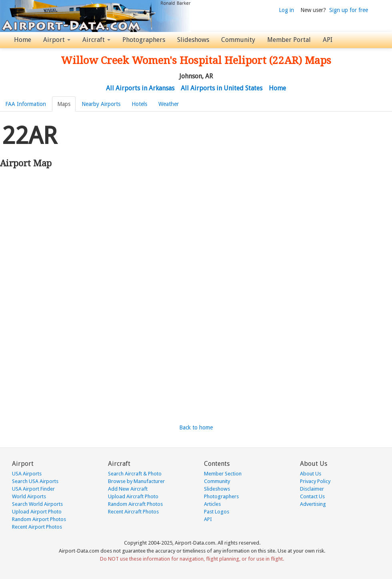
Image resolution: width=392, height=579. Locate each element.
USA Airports (27, 474)
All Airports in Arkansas (140, 88)
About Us (311, 474)
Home (23, 40)
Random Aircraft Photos (135, 504)
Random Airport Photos (39, 519)
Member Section (223, 474)
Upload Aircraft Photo (133, 496)
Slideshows (193, 40)
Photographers (144, 40)
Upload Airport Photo (37, 512)
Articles (212, 504)
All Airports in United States (222, 88)
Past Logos (217, 512)
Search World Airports (37, 504)
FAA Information (26, 104)
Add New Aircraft (128, 489)
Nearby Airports (101, 104)
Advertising (313, 504)
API (328, 40)
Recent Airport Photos (37, 527)
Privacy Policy (315, 481)
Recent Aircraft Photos (133, 512)
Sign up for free (349, 10)
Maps (64, 104)
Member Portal (289, 40)
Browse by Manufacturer (136, 481)
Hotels (139, 104)
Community (238, 40)
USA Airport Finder (33, 489)
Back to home (196, 427)
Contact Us (312, 496)
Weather (169, 104)
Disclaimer (312, 489)
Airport (57, 40)
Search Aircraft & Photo (135, 474)
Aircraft (96, 40)
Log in (286, 10)
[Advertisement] (84, 204)
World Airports (29, 496)
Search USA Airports (35, 481)
